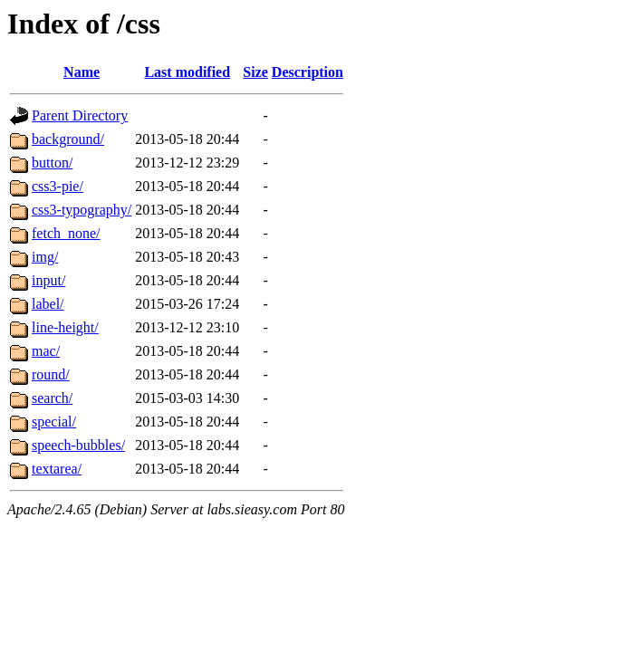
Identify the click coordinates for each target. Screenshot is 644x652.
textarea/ (57, 469)
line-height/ (65, 327)
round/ (51, 374)
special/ (54, 422)
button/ (52, 163)
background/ (68, 139)
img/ (45, 257)
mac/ (46, 351)
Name (82, 72)
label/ (48, 304)
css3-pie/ (58, 186)
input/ (48, 280)
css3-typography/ (82, 210)
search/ (52, 398)
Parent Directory (80, 115)
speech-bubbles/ (78, 445)
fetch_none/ (66, 233)
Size (255, 72)
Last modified (187, 72)
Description (308, 72)
